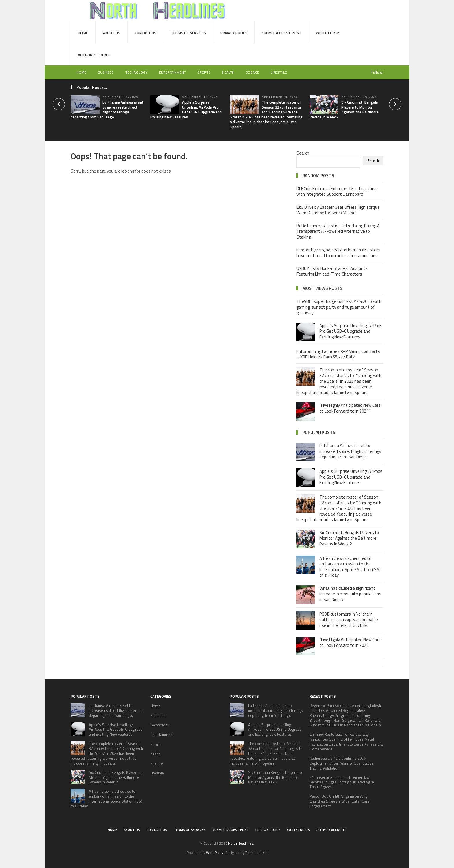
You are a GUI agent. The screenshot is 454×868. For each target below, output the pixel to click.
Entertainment (172, 72)
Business (106, 72)
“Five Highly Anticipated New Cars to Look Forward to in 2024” (350, 408)
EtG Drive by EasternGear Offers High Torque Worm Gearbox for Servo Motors (338, 210)
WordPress (214, 853)
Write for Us (328, 33)
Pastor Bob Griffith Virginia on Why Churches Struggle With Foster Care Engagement (339, 801)
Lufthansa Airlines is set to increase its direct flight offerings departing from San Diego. (107, 110)
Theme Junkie (256, 853)
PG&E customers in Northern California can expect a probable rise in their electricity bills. (349, 620)
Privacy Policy (234, 33)
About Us (111, 33)
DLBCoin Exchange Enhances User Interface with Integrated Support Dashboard (336, 192)
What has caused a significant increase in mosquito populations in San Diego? (350, 594)
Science (252, 72)
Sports (204, 72)
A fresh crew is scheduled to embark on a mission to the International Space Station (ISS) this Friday (350, 567)
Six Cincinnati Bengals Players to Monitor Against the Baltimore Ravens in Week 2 (344, 110)
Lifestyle (279, 72)
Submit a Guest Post (281, 33)
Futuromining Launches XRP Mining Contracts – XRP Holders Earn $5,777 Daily (338, 354)
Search (303, 153)
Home (83, 33)
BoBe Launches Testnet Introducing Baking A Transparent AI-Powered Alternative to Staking (338, 231)
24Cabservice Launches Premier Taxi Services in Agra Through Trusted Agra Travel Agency (342, 782)
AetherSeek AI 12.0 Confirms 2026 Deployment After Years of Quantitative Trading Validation (342, 763)
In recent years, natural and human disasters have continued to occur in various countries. (338, 253)
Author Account (94, 55)
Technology (136, 72)
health (228, 72)
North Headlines (241, 843)
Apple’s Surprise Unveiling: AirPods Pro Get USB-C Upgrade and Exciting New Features (186, 110)
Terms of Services (188, 33)
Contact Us (145, 33)
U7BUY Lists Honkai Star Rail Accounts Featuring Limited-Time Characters (332, 271)
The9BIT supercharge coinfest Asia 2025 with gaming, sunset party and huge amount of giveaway (339, 307)
